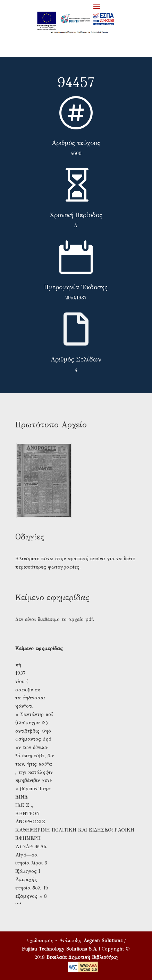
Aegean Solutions (103, 941)
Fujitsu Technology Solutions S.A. (60, 949)
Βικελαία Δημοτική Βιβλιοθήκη (82, 957)
